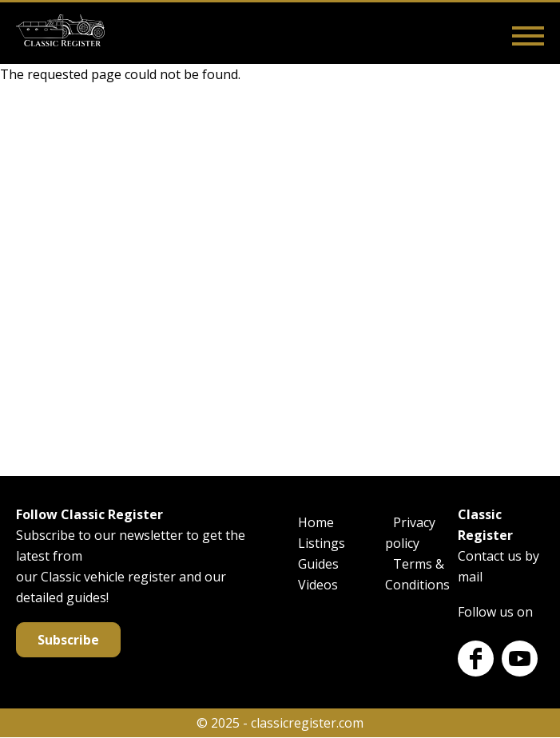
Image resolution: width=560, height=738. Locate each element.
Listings (322, 543)
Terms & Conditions (417, 574)
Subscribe (68, 640)
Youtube (520, 659)
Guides (318, 564)
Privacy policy (410, 533)
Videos (318, 585)
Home (316, 522)
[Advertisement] (280, 276)
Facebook (476, 659)
